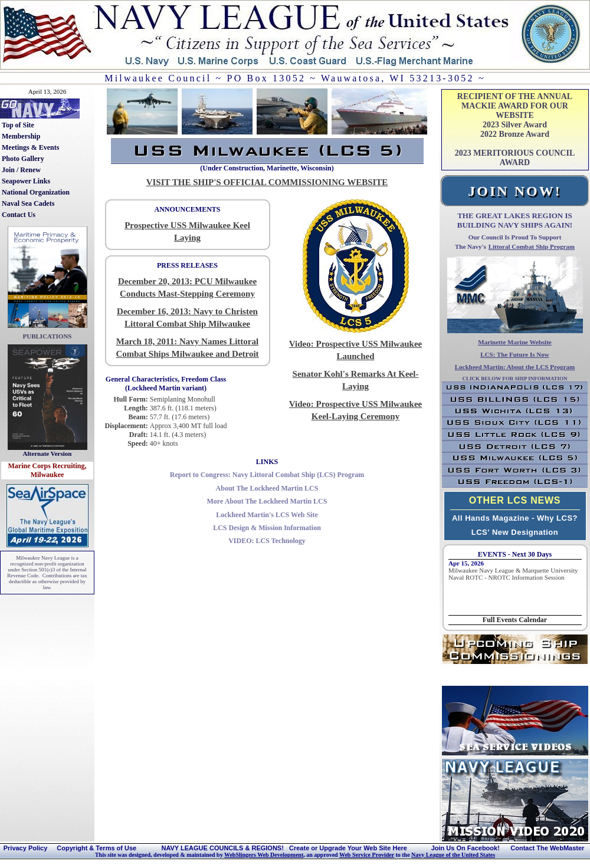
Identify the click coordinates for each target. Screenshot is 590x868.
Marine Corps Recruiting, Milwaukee (47, 470)
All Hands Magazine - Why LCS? (515, 518)
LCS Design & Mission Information (267, 528)
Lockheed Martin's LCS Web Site (267, 515)
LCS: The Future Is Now (514, 354)
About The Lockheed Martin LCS (267, 488)
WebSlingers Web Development (264, 855)
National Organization (36, 192)
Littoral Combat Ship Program (532, 246)
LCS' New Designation (515, 532)
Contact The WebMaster (547, 848)
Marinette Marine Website (514, 342)
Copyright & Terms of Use (96, 848)
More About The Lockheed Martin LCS (267, 501)
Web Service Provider (367, 855)
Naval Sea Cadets (28, 203)
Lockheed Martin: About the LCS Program (515, 367)
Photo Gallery (23, 159)
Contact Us (19, 215)
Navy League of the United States (453, 855)
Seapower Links (26, 181)
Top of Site (18, 125)
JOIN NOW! (514, 191)
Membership (21, 136)
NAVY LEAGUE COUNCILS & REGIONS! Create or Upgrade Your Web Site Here (284, 848)
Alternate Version (47, 453)
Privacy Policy (26, 848)
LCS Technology (267, 541)
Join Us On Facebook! (466, 848)
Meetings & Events (30, 147)
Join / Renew (21, 170)
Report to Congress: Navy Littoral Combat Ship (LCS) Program (267, 475)
